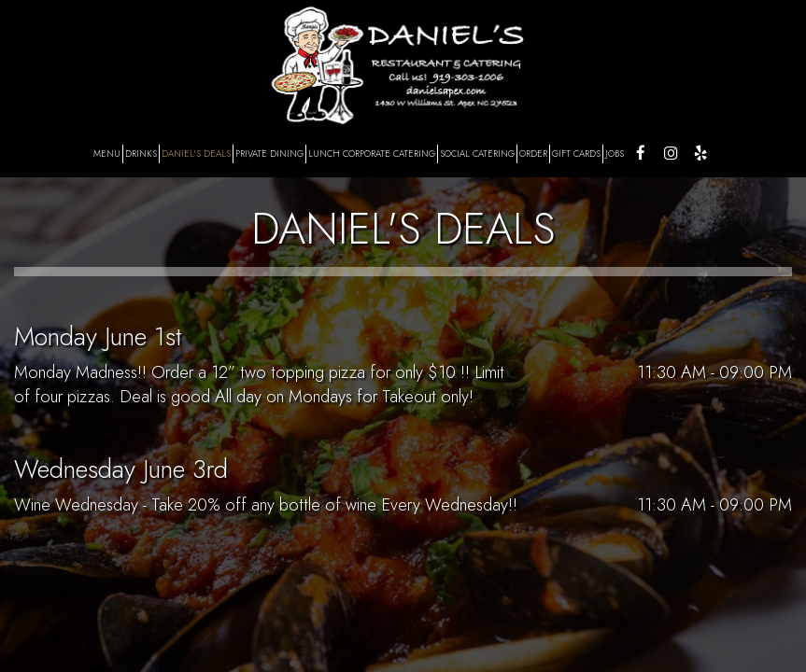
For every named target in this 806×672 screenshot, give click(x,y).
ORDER (533, 154)
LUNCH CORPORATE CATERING (372, 154)
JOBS (615, 154)
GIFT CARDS (576, 154)
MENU (107, 154)
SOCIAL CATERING (477, 154)
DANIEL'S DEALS (196, 154)
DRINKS (141, 154)
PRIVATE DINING (269, 154)
